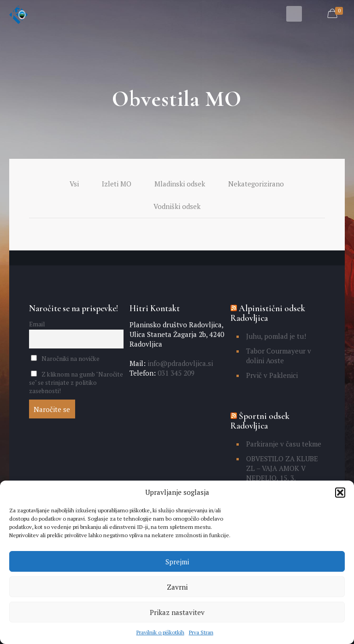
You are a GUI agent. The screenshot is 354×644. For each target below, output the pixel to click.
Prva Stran (201, 632)
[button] (340, 493)
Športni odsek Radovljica (260, 421)
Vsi (74, 184)
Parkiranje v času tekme (284, 444)
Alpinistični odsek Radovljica (268, 313)
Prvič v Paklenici (272, 375)
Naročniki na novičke (65, 359)
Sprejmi (177, 562)
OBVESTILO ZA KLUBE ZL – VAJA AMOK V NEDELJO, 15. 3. (282, 468)
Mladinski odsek (180, 184)
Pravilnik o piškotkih (160, 632)
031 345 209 (175, 373)
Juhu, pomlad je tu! (276, 336)
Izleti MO (117, 184)
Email (37, 324)
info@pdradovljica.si (179, 363)
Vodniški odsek (177, 206)
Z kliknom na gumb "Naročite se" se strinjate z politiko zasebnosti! (76, 383)
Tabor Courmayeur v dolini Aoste (279, 356)
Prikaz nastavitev (177, 612)
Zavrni (177, 587)
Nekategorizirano (256, 184)
